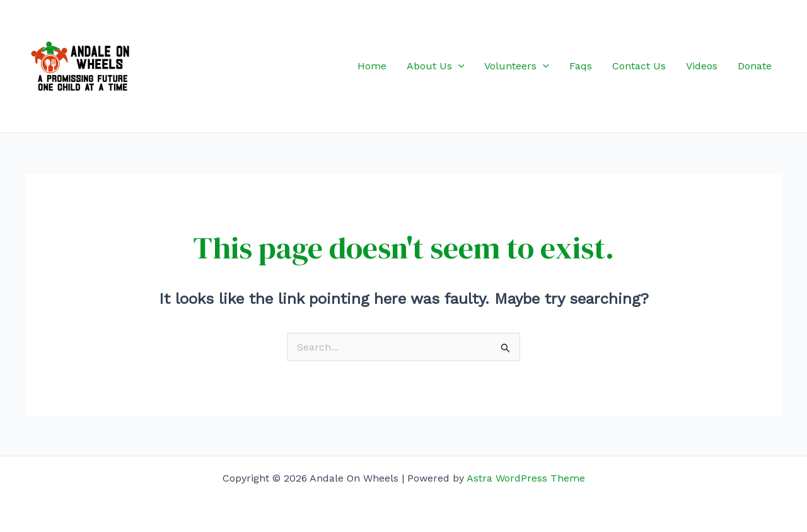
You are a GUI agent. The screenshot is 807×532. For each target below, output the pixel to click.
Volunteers (517, 66)
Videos (702, 66)
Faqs (581, 66)
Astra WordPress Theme (526, 478)
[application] (458, 66)
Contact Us (639, 66)
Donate (755, 66)
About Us (436, 66)
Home (372, 66)
